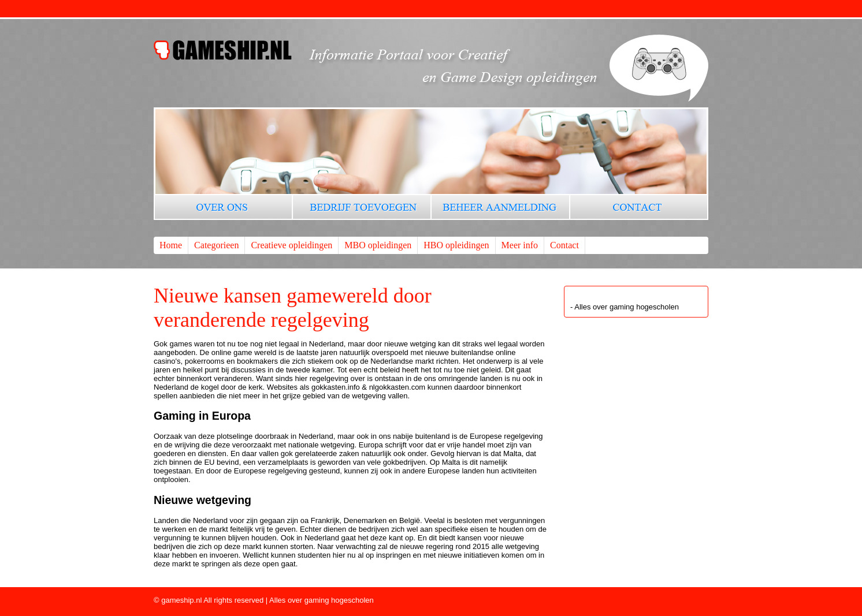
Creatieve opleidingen (291, 245)
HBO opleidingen (456, 245)
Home (171, 245)
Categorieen (216, 245)
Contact (564, 245)
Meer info (520, 245)
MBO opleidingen (378, 245)
